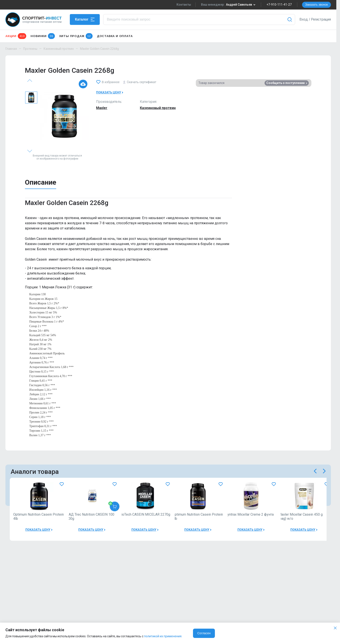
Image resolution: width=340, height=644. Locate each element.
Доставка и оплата (115, 36)
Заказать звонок (316, 5)
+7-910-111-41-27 (279, 5)
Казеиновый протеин (59, 49)
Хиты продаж (76, 36)
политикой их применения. (163, 636)
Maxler (102, 108)
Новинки (43, 36)
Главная (11, 49)
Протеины (30, 49)
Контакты (184, 5)
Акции (16, 36)
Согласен (204, 633)
